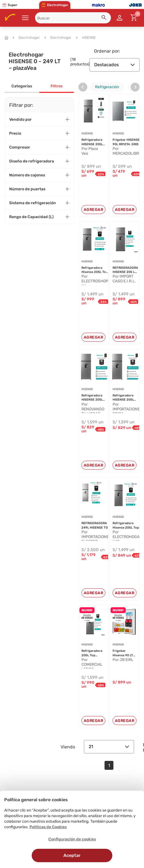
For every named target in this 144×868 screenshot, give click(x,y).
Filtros (57, 86)
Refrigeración (107, 87)
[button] (105, 18)
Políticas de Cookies (48, 827)
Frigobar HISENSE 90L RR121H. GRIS (126, 142)
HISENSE (86, 38)
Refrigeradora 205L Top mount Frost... (92, 653)
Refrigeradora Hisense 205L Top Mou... (95, 270)
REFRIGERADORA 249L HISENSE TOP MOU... (96, 526)
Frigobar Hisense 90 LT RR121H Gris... (123, 653)
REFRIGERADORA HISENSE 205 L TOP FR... (125, 270)
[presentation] (83, 87)
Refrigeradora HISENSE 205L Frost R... (92, 142)
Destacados (115, 65)
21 (109, 747)
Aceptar (72, 855)
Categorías (22, 86)
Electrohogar (26, 38)
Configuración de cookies (72, 839)
